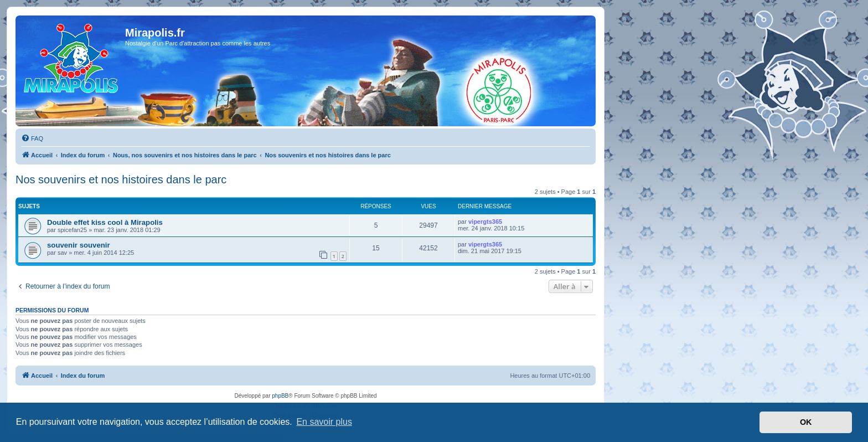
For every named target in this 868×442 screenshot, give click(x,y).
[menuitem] (32, 138)
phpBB (280, 396)
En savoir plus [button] (324, 422)
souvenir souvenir (79, 245)
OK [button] (806, 422)
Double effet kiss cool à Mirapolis (105, 222)
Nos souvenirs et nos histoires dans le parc (121, 179)
